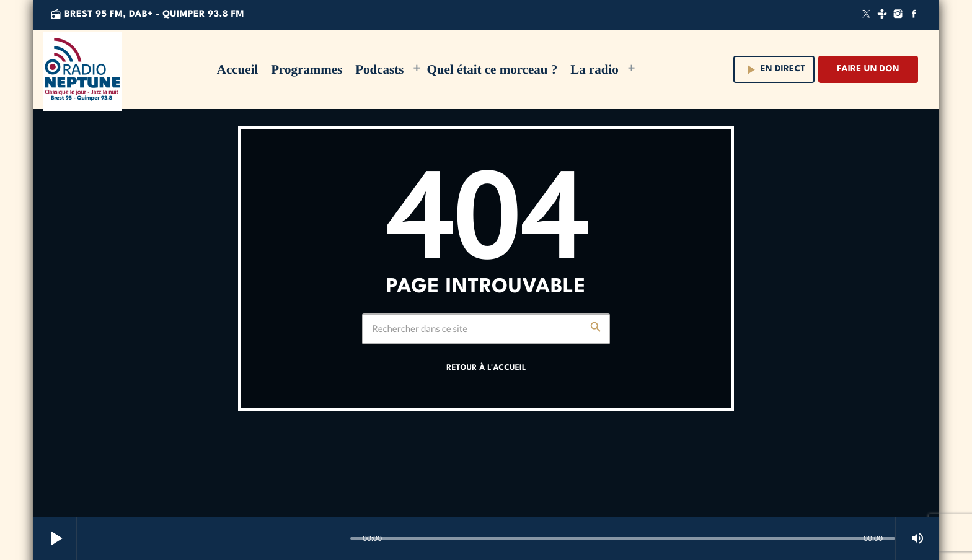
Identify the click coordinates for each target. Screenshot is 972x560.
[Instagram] (898, 15)
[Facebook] (914, 15)
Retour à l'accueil (486, 368)
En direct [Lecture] (774, 70)
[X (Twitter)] (867, 15)
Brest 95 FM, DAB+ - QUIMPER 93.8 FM (147, 15)
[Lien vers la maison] (82, 69)
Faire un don (868, 69)
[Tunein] (882, 15)
